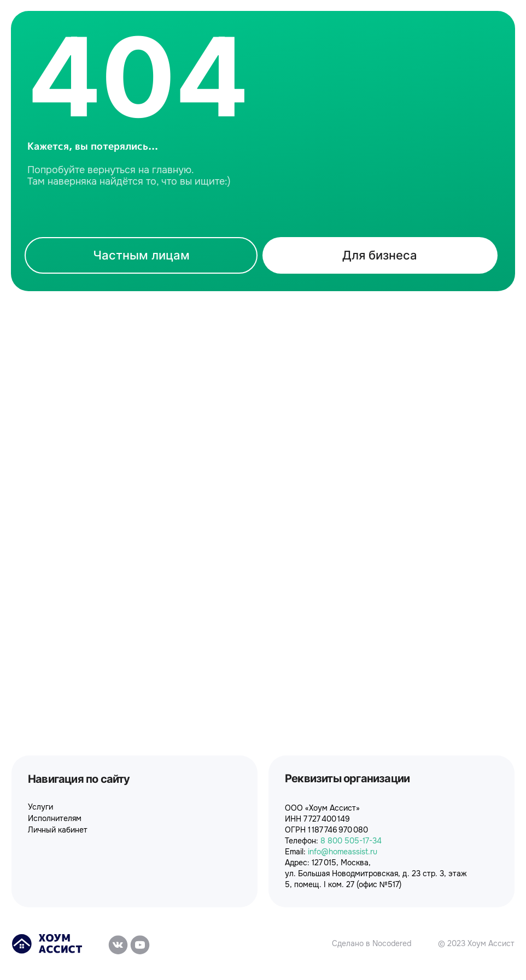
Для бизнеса (380, 255)
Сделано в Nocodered (372, 943)
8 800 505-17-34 (351, 841)
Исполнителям (55, 818)
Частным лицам (141, 255)
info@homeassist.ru (343, 852)
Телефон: (303, 841)
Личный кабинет (58, 830)
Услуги (40, 807)
